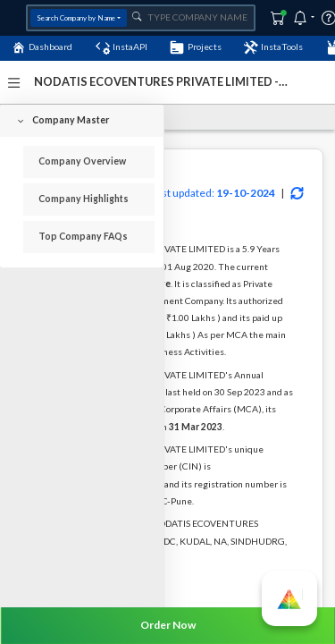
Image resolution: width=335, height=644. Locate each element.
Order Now (168, 625)
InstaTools (273, 47)
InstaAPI (121, 47)
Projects (195, 47)
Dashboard (42, 47)
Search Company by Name (76, 18)
